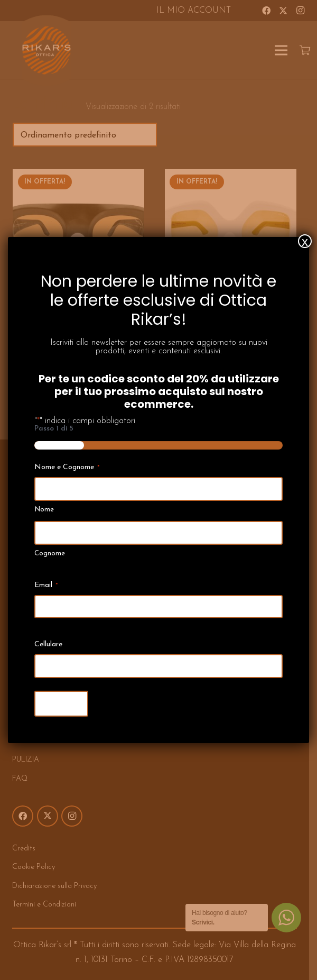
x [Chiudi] (305, 241)
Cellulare (48, 644)
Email (46, 586)
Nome (44, 510)
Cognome (50, 553)
